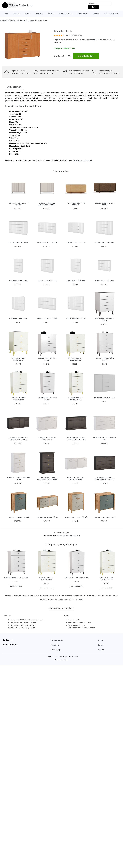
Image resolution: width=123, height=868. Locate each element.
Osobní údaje (56, 650)
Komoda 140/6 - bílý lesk (47, 243)
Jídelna (50, 14)
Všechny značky (57, 640)
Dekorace (38, 14)
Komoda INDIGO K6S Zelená (18, 517)
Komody (31, 20)
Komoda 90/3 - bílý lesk (105, 281)
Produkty (6, 20)
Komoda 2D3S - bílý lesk (76, 243)
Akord (94, 40)
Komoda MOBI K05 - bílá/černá (16, 578)
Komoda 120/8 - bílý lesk (76, 318)
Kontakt (101, 645)
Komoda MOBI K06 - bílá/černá (77, 578)
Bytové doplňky (65, 14)
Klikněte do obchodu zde (82, 160)
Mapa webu (55, 645)
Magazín (101, 650)
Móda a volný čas (111, 14)
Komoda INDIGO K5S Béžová (76, 517)
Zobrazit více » (59, 42)
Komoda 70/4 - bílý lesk (76, 281)
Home (6, 14)
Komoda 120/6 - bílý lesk (47, 318)
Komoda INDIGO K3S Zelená (105, 517)
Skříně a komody (22, 20)
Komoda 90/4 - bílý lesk (18, 318)
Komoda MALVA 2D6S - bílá (105, 398)
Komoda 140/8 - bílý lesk (18, 243)
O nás (100, 640)
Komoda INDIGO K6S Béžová (47, 517)
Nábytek (16, 14)
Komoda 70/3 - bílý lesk (47, 281)
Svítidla (96, 14)
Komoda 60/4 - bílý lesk (18, 281)
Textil (27, 14)
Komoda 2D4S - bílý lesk (105, 243)
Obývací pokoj (82, 14)
